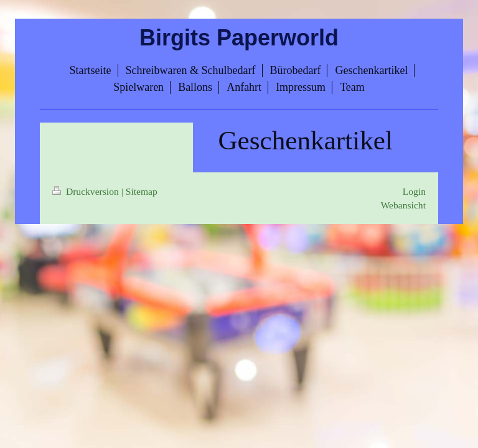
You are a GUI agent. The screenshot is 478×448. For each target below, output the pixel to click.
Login (414, 191)
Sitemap (142, 191)
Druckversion (87, 191)
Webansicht (403, 205)
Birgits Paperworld (239, 38)
